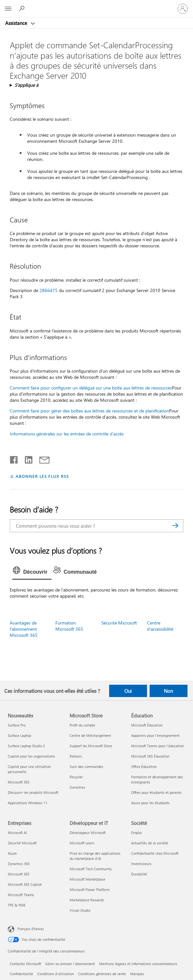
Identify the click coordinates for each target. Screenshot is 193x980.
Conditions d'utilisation (56, 974)
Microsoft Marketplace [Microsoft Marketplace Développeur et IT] (87, 879)
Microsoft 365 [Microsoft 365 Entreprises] (19, 874)
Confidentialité (21, 974)
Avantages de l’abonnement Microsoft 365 (24, 629)
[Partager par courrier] (41, 458)
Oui (128, 691)
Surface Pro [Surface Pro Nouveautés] (17, 725)
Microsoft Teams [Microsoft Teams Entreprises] (21, 895)
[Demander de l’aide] (23, 8)
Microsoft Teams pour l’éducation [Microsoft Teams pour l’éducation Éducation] (158, 746)
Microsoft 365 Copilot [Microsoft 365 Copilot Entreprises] (25, 884)
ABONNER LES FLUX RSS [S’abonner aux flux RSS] (42, 476)
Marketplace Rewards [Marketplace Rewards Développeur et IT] (87, 900)
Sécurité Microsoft (119, 623)
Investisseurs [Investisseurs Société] (141, 864)
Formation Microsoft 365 (69, 626)
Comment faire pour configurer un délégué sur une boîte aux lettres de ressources (91, 388)
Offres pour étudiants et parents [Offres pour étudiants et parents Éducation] (156, 792)
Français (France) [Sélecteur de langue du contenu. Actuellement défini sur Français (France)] (31, 929)
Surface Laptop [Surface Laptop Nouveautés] (19, 735)
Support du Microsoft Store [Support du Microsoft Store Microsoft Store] (91, 746)
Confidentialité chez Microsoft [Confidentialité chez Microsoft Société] (155, 853)
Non (168, 691)
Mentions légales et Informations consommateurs (138, 964)
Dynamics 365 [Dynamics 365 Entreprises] (19, 864)
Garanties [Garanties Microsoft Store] (77, 787)
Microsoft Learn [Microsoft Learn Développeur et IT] (82, 843)
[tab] (32, 572)
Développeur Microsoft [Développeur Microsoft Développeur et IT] (88, 833)
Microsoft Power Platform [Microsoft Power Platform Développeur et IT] (90, 890)
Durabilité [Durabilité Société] (139, 874)
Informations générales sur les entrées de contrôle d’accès (67, 434)
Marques (137, 974)
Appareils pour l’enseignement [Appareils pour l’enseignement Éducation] (155, 735)
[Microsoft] (96, 5)
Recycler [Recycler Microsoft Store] (76, 777)
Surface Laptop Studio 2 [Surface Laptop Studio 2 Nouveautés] (26, 746)
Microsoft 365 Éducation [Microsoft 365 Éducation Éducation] (150, 756)
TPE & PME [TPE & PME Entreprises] (17, 905)
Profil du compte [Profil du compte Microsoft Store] (82, 725)
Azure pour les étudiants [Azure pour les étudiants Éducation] (150, 803)
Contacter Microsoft (25, 964)
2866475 (49, 290)
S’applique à (26, 85)
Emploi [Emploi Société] (136, 833)
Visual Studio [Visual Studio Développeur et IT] (80, 910)
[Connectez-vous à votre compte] (183, 9)
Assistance (17, 23)
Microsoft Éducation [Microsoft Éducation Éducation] (147, 725)
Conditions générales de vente (102, 974)
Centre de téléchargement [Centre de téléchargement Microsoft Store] (90, 735)
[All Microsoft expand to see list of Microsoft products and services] (8, 9)
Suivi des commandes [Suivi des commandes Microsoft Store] (86, 766)
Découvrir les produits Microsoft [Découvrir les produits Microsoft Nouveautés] (33, 792)
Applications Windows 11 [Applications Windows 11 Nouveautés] (28, 803)
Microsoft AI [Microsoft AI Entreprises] (17, 833)
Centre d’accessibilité (160, 626)
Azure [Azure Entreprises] (12, 853)
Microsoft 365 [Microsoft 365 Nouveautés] (19, 782)
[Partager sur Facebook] (14, 458)
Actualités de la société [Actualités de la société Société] (150, 843)
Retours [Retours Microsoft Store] (76, 756)
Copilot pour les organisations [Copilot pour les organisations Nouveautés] (31, 756)
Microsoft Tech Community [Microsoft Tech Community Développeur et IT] (91, 869)
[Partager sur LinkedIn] (26, 458)
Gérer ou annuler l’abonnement (70, 964)
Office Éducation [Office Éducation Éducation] (144, 766)
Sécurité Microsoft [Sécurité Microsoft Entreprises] (22, 843)
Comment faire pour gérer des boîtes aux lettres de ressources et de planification (89, 411)
